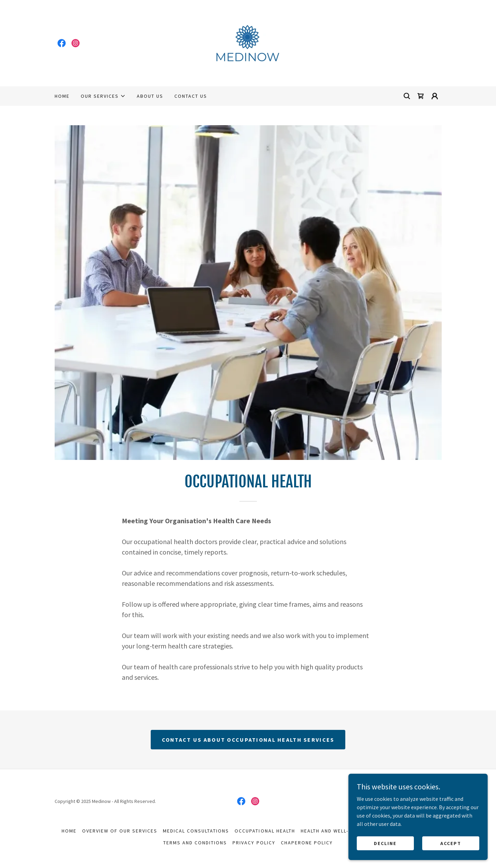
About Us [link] (150, 96)
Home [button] (69, 831)
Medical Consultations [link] (196, 831)
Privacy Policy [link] (254, 843)
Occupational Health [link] (265, 831)
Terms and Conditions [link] (195, 843)
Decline (385, 843)
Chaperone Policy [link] (307, 843)
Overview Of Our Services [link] (120, 831)
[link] (62, 43)
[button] (103, 96)
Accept (451, 843)
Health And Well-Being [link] (332, 831)
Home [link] (62, 96)
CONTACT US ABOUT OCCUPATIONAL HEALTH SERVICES (248, 740)
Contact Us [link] (191, 96)
